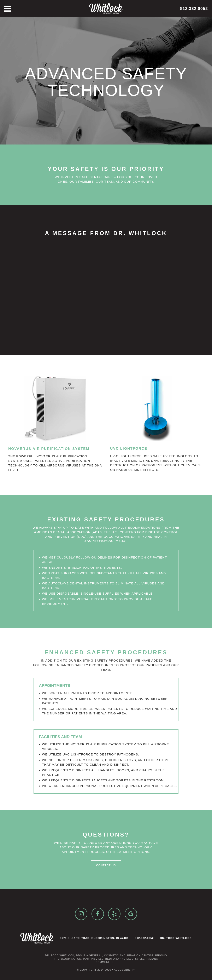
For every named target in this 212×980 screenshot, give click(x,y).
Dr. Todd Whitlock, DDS (63, 956)
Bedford (112, 959)
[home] (106, 9)
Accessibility (124, 970)
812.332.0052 (194, 9)
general (96, 956)
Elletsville (136, 959)
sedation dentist (140, 956)
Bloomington (71, 959)
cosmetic (111, 956)
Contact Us (106, 865)
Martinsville (93, 959)
